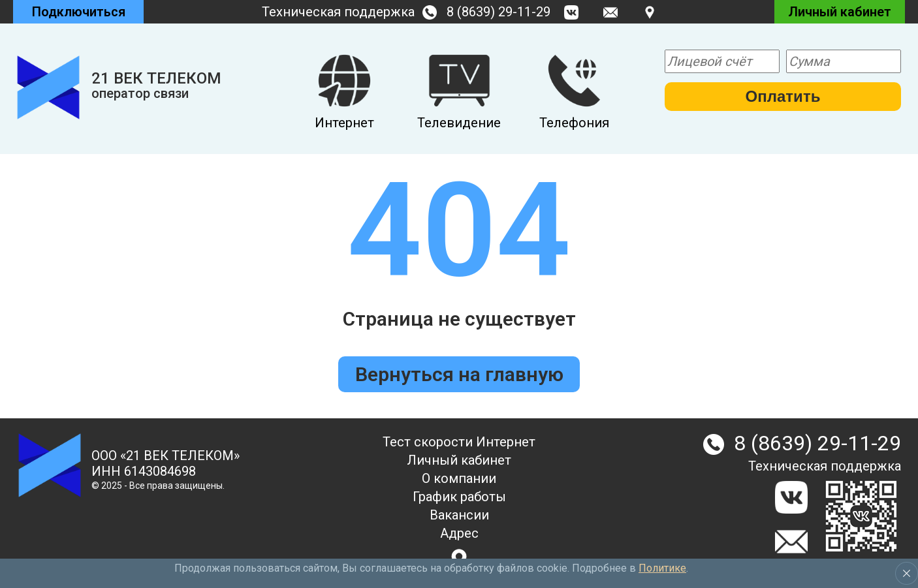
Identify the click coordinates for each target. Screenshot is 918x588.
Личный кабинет (459, 460)
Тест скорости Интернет (459, 442)
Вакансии (459, 515)
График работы (459, 497)
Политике (662, 568)
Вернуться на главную (459, 374)
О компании (459, 478)
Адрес (459, 533)
